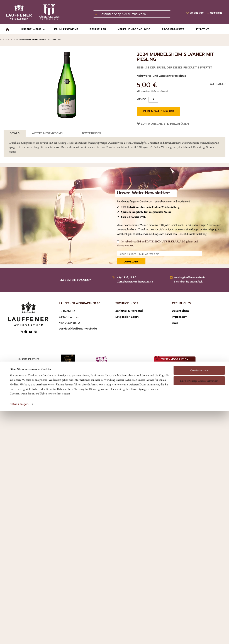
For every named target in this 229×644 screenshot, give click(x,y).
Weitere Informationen (48, 133)
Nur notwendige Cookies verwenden (199, 345)
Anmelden (131, 262)
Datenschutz (181, 311)
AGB (175, 323)
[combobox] (132, 14)
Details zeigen (19, 368)
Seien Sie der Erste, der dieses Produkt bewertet (174, 68)
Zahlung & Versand (129, 311)
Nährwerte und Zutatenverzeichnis (161, 76)
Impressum (180, 317)
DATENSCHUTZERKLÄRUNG (166, 241)
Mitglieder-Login (127, 317)
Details (15, 133)
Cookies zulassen (199, 335)
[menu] (114, 29)
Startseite (6, 40)
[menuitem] (7, 30)
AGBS (137, 241)
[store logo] (32, 12)
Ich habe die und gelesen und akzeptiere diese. (157, 243)
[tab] (15, 133)
